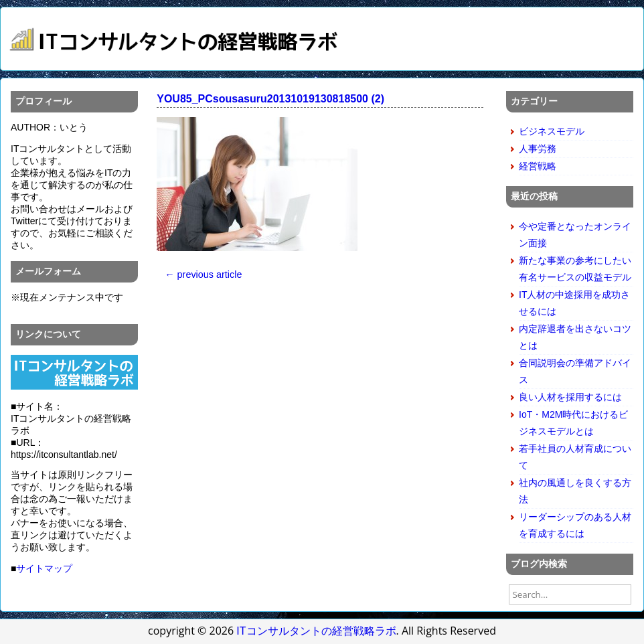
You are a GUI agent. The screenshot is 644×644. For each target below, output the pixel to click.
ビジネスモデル (552, 131)
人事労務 (538, 149)
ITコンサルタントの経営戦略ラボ (316, 631)
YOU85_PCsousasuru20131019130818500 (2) (270, 99)
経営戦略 (538, 166)
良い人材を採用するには (570, 397)
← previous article (203, 274)
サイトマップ (44, 568)
